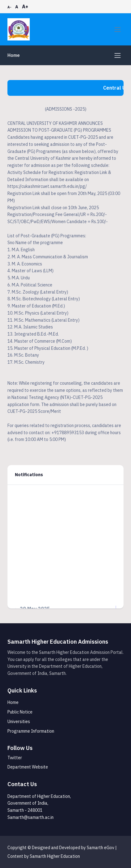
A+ (25, 6)
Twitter (15, 758)
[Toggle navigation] (118, 30)
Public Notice (20, 712)
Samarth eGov (100, 848)
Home (14, 55)
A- (9, 7)
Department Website (28, 767)
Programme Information (31, 731)
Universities (19, 722)
